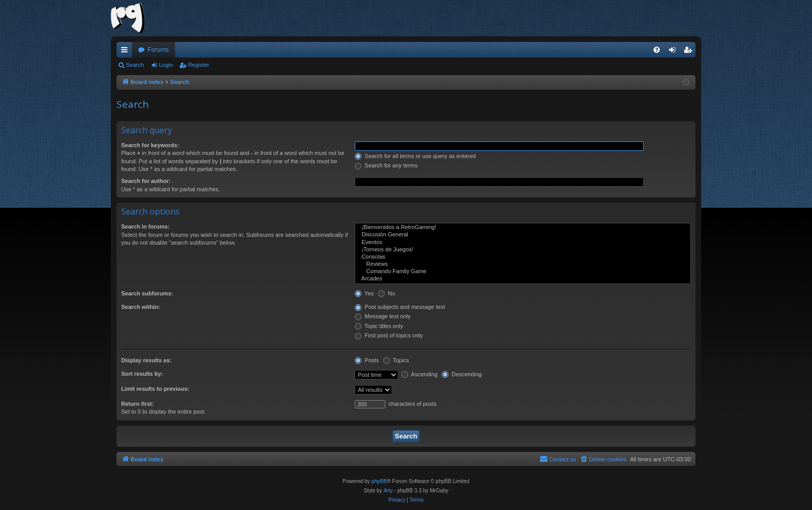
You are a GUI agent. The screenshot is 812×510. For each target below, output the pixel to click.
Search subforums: (147, 293)
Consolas (523, 257)
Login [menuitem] (675, 52)
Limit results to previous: (155, 389)
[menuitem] (657, 50)
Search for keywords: (150, 145)
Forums (158, 50)
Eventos (523, 243)
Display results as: (146, 360)
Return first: (137, 404)
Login (166, 65)
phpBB (379, 481)
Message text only (383, 316)
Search (135, 65)
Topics (396, 360)
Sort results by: (142, 374)
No (387, 293)
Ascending (419, 374)
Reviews (523, 264)
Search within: (141, 307)
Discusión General (523, 235)
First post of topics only (389, 335)
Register (199, 65)
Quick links (126, 52)
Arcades (523, 279)
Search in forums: (146, 226)
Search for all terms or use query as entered (415, 156)
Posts (367, 360)
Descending (462, 374)
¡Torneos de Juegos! (523, 250)
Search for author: (146, 181)
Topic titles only (379, 326)
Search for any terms (386, 165)
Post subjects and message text (400, 307)
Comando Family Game (523, 272)
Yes (364, 293)
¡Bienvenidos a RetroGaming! (523, 228)
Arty (388, 491)
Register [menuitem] (690, 52)
